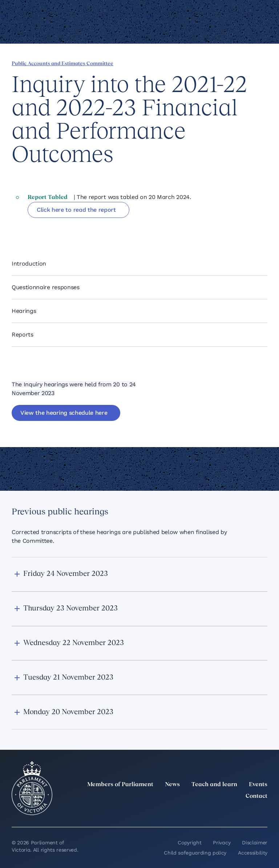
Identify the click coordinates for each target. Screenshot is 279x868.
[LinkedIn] (199, 812)
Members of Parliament (120, 785)
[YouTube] (247, 812)
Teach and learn (214, 785)
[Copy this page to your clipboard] (64, 228)
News (172, 785)
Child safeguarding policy (195, 853)
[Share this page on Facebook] (15, 228)
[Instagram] (215, 812)
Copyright (189, 843)
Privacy (222, 843)
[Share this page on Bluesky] (52, 228)
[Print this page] (77, 228)
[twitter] (183, 812)
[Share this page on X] (40, 228)
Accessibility (253, 853)
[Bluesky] (263, 812)
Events (258, 785)
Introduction (29, 264)
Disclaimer (255, 843)
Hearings (24, 311)
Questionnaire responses (46, 287)
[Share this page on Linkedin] (27, 228)
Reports (23, 335)
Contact (256, 796)
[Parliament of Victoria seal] (32, 788)
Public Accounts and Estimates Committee (62, 64)
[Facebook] (231, 812)
